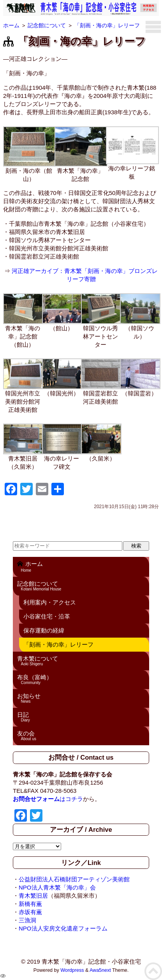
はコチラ (48, 799)
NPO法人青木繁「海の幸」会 (57, 887)
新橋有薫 (30, 904)
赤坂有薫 (30, 912)
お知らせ (81, 698)
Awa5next (100, 970)
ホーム (81, 566)
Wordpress (72, 970)
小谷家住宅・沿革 (47, 616)
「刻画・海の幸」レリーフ (58, 644)
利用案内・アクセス (50, 602)
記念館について (81, 586)
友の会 (81, 735)
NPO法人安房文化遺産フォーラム (63, 928)
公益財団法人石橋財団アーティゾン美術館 (74, 879)
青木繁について (81, 661)
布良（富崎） (81, 679)
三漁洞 (27, 920)
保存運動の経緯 (44, 630)
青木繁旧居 (33, 896)
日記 (81, 717)
